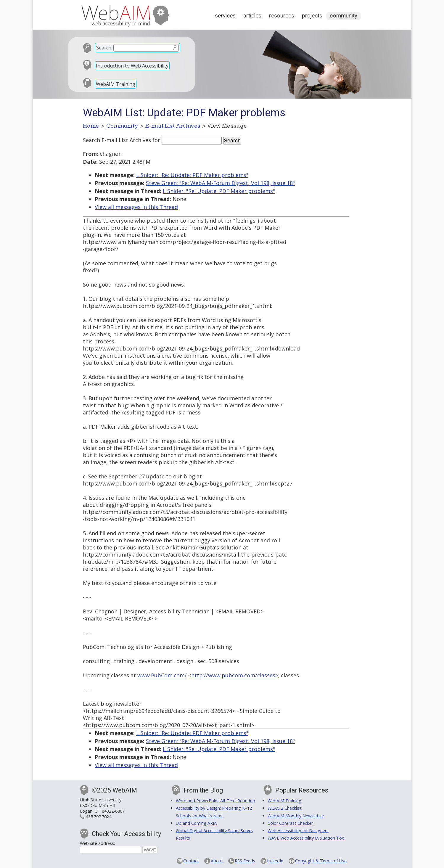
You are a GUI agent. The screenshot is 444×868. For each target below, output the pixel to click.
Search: (104, 48)
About (217, 861)
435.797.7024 (99, 817)
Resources (282, 16)
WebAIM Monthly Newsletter (296, 816)
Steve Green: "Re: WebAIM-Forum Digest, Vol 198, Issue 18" (220, 183)
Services (225, 16)
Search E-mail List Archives (117, 140)
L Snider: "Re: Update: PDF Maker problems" (192, 175)
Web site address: (97, 843)
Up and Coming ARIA (197, 823)
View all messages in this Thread (136, 207)
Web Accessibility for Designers (298, 831)
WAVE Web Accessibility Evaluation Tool (307, 838)
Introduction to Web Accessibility (132, 66)
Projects (312, 16)
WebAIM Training (116, 84)
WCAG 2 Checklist (285, 808)
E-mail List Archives (173, 126)
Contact (191, 861)
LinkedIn (275, 861)
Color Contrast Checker (290, 823)
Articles (252, 16)
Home (91, 126)
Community (344, 16)
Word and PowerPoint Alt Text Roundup (215, 801)
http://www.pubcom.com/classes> (235, 675)
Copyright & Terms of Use (321, 861)
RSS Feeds (245, 861)
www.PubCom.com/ (162, 675)
